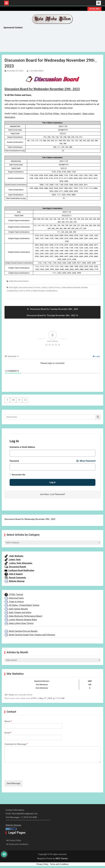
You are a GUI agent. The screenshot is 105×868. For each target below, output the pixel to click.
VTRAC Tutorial (14, 594)
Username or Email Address (22, 447)
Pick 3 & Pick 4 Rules (50, 114)
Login (96, 356)
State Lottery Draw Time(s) (19, 623)
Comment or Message (16, 744)
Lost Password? (58, 494)
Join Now (44, 494)
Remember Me (17, 475)
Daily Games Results (16, 609)
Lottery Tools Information (18, 563)
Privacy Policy (15, 840)
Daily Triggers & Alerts (29, 114)
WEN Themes (62, 859)
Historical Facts (14, 598)
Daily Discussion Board (19, 281)
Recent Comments (15, 578)
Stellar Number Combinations (45, 291)
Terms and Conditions (18, 844)
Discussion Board (26, 287)
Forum (37, 287)
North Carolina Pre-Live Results (21, 631)
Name (8, 721)
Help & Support (14, 574)
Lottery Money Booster (71, 287)
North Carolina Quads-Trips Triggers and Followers (30, 635)
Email (8, 733)
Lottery (44, 287)
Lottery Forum (54, 287)
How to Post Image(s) (71, 114)
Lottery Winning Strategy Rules (21, 620)
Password (14, 461)
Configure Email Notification (19, 570)
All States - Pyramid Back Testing (22, 605)
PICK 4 (29, 291)
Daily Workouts (14, 556)
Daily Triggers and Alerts (18, 612)
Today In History (14, 602)
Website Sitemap (14, 581)
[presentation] (25, 776)
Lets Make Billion (37, 71)
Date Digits (14, 287)
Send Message (13, 783)
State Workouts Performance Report (23, 616)
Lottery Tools (13, 560)
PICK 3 (22, 291)
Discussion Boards (15, 567)
